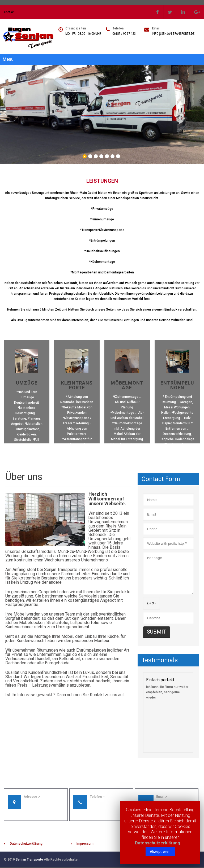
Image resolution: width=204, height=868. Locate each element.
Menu (8, 59)
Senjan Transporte (29, 855)
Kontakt (9, 12)
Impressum (85, 839)
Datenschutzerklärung (26, 839)
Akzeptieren (160, 852)
